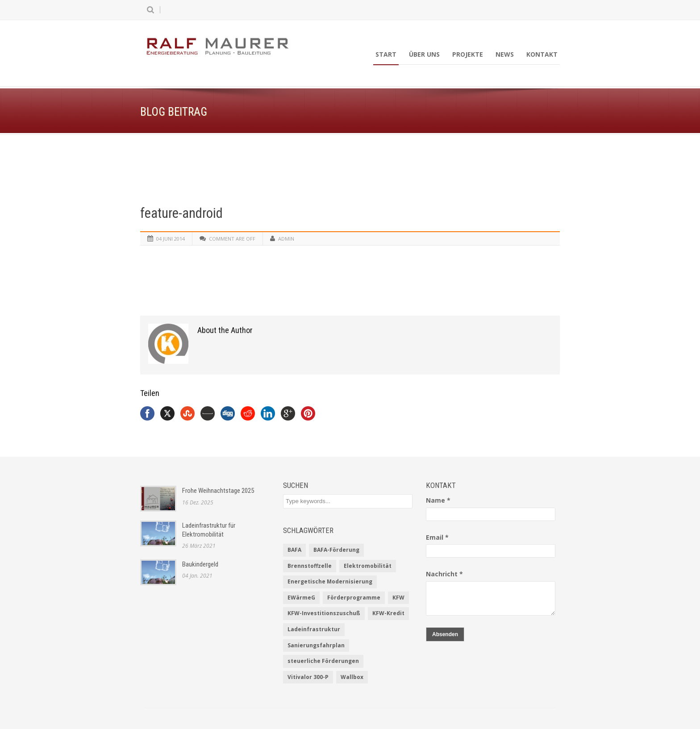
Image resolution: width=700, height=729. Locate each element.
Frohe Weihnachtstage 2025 (218, 491)
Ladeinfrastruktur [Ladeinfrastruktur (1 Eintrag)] (314, 629)
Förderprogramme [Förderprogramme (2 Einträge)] (354, 598)
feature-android (181, 213)
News (505, 54)
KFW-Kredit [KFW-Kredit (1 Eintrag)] (388, 613)
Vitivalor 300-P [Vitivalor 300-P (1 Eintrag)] (308, 677)
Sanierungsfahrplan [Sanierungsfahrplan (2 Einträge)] (316, 645)
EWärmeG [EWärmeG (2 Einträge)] (301, 598)
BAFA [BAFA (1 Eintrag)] (294, 550)
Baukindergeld (200, 564)
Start (386, 54)
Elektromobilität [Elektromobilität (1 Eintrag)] (368, 566)
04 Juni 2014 (171, 239)
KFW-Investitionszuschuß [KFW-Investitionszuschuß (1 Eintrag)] (324, 613)
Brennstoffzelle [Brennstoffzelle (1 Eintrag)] (310, 566)
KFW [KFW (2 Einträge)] (398, 598)
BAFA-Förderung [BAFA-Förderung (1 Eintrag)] (336, 550)
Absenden (445, 634)
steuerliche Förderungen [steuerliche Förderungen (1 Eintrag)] (323, 661)
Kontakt (542, 54)
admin (286, 239)
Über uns (424, 54)
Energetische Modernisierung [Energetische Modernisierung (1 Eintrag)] (330, 581)
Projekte (468, 54)
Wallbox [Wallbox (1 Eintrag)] (352, 677)
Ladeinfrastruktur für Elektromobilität (209, 530)
